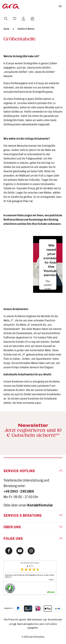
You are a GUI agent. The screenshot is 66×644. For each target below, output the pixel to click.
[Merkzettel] (15, 19)
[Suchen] (6, 19)
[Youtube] (20, 551)
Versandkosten (55, 620)
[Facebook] (9, 551)
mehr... (52, 580)
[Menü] (60, 6)
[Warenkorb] (32, 19)
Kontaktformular (40, 505)
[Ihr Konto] (23, 19)
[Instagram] (31, 551)
